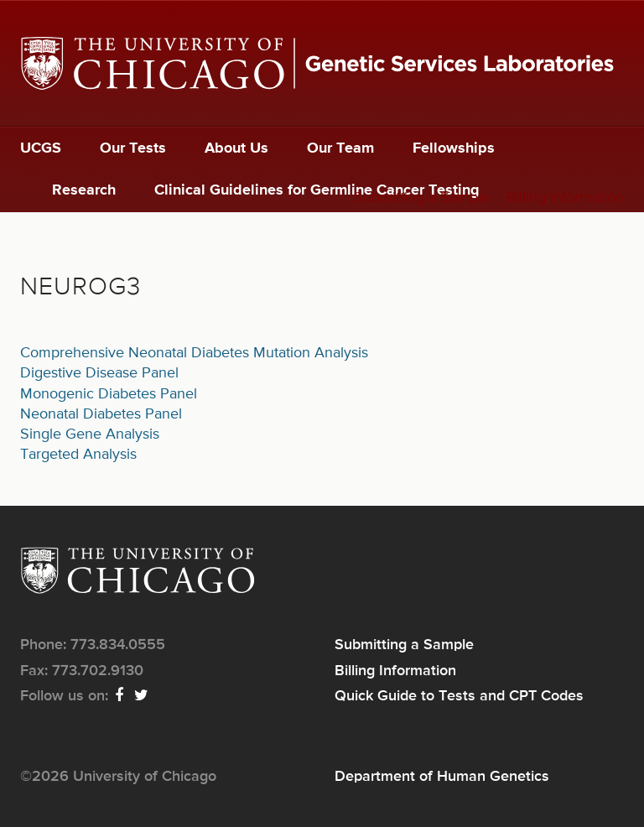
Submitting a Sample (422, 198)
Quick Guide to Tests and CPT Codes (459, 696)
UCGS (41, 148)
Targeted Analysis (78, 455)
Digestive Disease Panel (99, 373)
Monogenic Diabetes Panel (109, 394)
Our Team (340, 148)
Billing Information (565, 198)
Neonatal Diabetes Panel (101, 414)
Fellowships (454, 148)
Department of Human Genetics (442, 777)
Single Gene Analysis (90, 434)
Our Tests (133, 148)
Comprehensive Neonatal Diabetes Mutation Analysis (194, 353)
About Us (236, 148)
